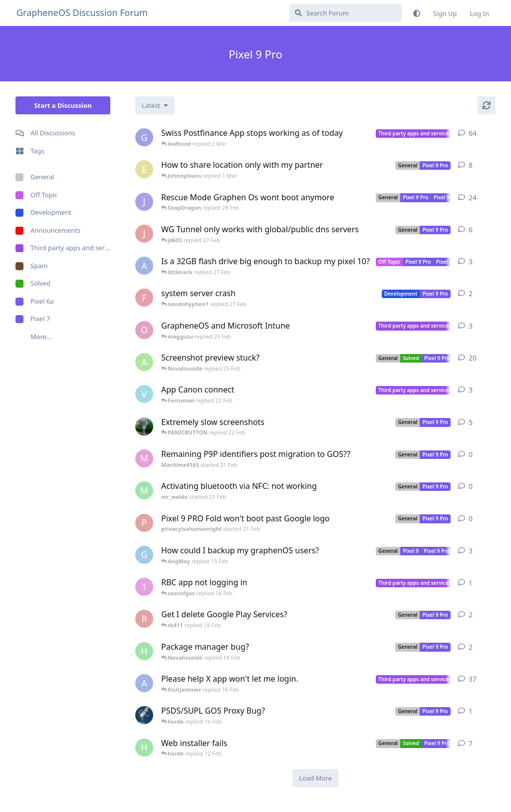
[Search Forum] (346, 13)
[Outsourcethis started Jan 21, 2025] (144, 330)
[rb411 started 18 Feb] (144, 619)
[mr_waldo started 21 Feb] (144, 490)
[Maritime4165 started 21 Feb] (144, 458)
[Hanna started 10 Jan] (144, 748)
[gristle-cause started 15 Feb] (144, 715)
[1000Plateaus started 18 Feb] (144, 587)
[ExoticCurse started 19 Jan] (144, 169)
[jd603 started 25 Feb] (144, 234)
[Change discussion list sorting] (155, 105)
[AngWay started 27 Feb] (144, 266)
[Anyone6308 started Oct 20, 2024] (144, 362)
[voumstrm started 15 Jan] (144, 394)
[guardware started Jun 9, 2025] (144, 137)
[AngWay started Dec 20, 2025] (144, 683)
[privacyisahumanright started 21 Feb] (144, 523)
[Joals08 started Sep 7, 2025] (144, 202)
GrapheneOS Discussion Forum (82, 12)
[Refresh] (487, 105)
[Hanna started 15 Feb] (144, 651)
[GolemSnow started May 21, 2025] (144, 555)
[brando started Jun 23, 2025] (144, 426)
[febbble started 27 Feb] (144, 298)
